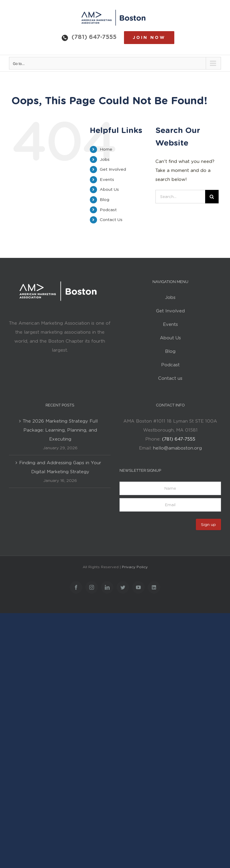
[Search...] (180, 197)
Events (107, 179)
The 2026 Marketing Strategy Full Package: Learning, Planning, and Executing (60, 430)
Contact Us (111, 220)
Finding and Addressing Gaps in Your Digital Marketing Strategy (60, 467)
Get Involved (113, 169)
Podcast (108, 210)
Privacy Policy (135, 567)
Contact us (170, 378)
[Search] (212, 197)
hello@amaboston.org (177, 448)
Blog (105, 199)
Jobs (105, 159)
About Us (109, 189)
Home (106, 149)
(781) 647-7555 (94, 37)
